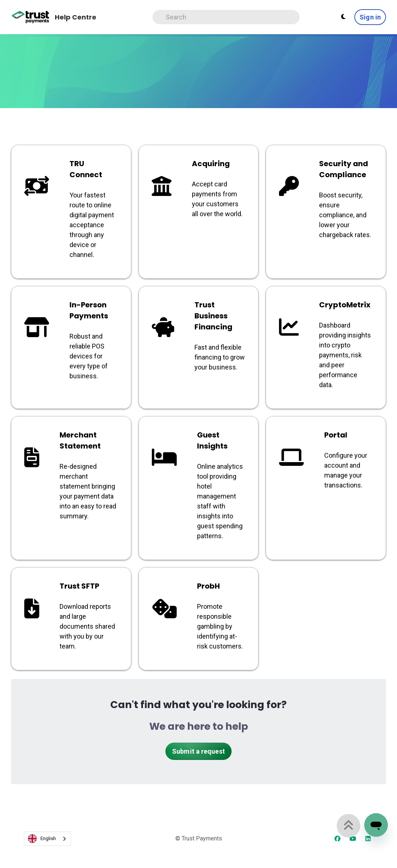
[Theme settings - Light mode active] (343, 17)
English (42, 839)
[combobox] (47, 839)
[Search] (226, 17)
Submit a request (198, 751)
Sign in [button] (370, 17)
